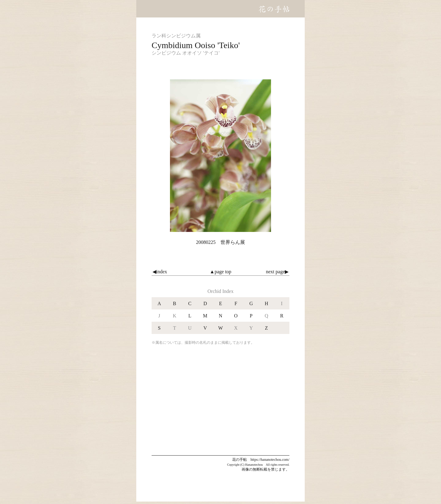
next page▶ (277, 272)
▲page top (221, 272)
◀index (160, 272)
